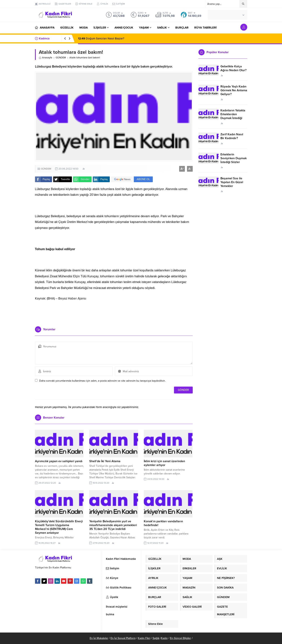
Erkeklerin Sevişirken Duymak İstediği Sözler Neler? (234, 160)
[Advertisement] (114, 312)
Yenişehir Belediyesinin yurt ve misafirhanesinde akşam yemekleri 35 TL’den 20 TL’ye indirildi (113, 525)
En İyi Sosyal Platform (123, 638)
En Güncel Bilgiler (180, 638)
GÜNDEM (61, 58)
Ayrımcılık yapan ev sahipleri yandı (59, 461)
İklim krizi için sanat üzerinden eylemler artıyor (164, 463)
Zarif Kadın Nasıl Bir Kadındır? (232, 136)
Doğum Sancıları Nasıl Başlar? (101, 38)
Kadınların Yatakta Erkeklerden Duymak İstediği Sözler (233, 116)
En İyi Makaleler (99, 638)
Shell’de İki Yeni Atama (105, 461)
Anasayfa (46, 58)
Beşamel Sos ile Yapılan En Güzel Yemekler (232, 182)
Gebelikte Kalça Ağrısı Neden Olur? (233, 68)
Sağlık (156, 638)
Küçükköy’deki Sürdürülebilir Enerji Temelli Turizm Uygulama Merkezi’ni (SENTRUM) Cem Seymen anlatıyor (59, 527)
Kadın (164, 638)
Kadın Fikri (144, 638)
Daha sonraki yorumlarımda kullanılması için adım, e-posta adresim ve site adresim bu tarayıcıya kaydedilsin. (102, 381)
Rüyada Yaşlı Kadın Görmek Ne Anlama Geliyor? (234, 90)
